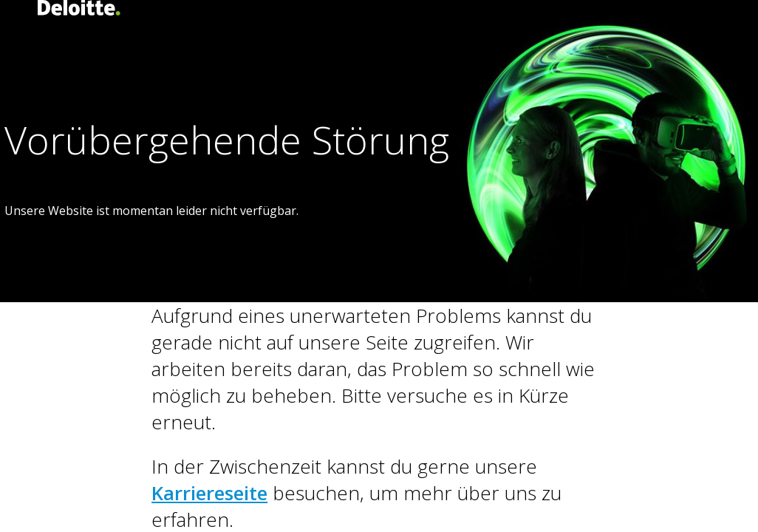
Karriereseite (209, 493)
